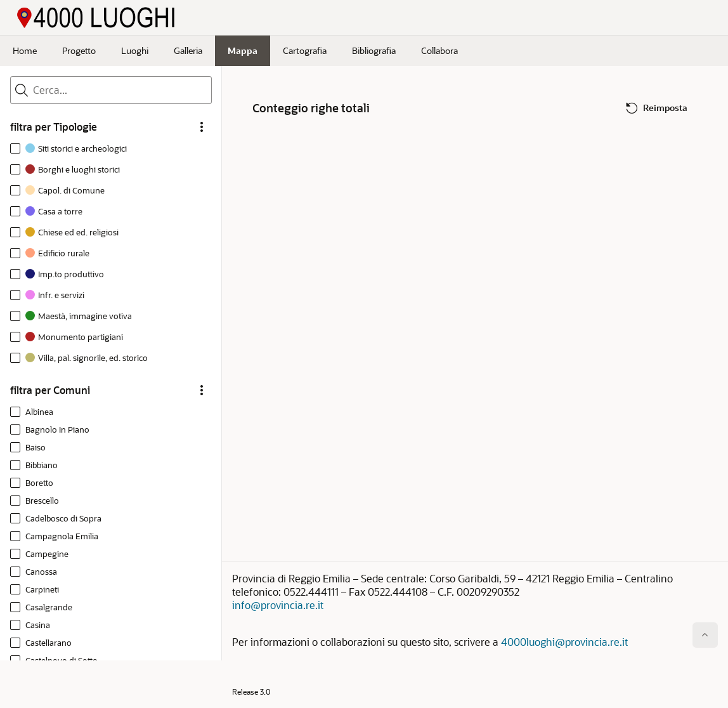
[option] (71, 150)
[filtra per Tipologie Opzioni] (202, 127)
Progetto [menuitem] (79, 50)
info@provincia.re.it (278, 605)
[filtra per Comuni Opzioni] (202, 390)
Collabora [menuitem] (439, 50)
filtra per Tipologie (54, 127)
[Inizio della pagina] (705, 635)
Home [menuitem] (25, 50)
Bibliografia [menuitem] (374, 50)
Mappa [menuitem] (243, 50)
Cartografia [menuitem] (305, 50)
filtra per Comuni (50, 390)
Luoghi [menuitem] (135, 50)
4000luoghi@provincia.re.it (564, 642)
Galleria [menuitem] (188, 50)
